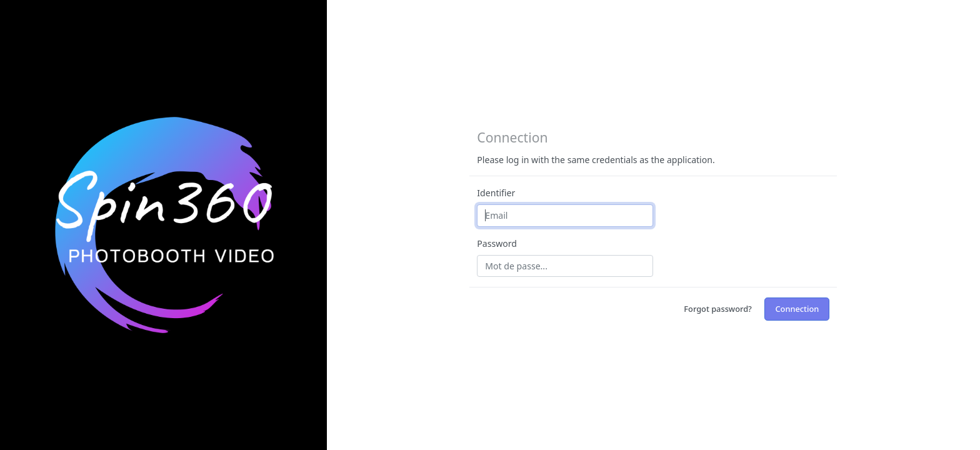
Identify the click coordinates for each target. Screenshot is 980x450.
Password (497, 243)
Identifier (496, 193)
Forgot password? (718, 309)
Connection (797, 309)
